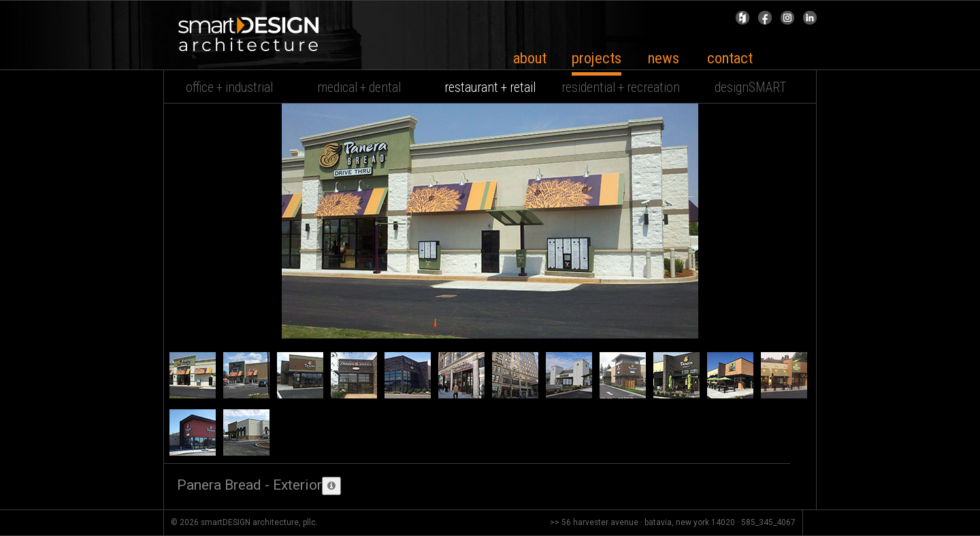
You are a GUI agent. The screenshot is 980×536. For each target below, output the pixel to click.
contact (730, 58)
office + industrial (229, 88)
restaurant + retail (490, 88)
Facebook (765, 21)
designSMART (751, 88)
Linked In (810, 21)
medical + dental (359, 88)
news (664, 58)
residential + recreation (621, 88)
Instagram (787, 21)
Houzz (742, 21)
